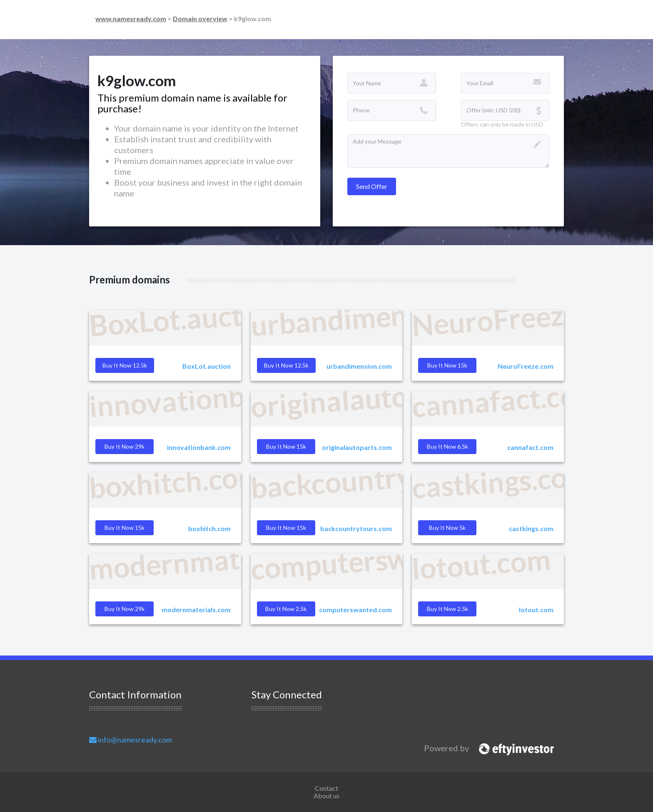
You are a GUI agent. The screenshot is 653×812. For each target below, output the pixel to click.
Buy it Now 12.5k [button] (125, 365)
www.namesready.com (131, 19)
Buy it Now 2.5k (447, 609)
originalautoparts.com (357, 447)
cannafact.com (530, 447)
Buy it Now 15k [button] (447, 365)
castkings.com (531, 528)
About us (326, 796)
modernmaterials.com (196, 610)
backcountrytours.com (356, 528)
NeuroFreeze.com (526, 366)
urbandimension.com (359, 366)
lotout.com (536, 610)
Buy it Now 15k (286, 528)
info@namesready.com (131, 740)
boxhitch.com (209, 528)
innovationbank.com (199, 447)
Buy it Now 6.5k (447, 446)
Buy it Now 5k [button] (447, 528)
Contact (326, 788)
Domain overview (200, 19)
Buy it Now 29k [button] (125, 446)
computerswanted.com (355, 610)
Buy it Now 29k (125, 609)
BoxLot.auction (207, 366)
